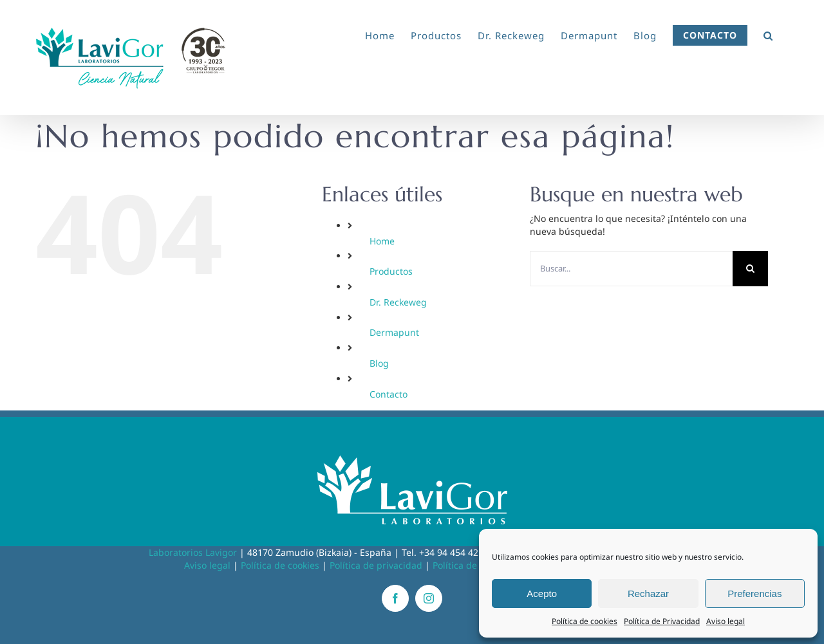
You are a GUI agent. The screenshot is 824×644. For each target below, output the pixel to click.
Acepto (542, 593)
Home (382, 241)
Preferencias (754, 593)
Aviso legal (726, 621)
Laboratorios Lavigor (193, 552)
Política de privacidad (376, 565)
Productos (391, 271)
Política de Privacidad (662, 621)
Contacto (389, 394)
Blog (379, 363)
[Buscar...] (631, 269)
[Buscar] (750, 269)
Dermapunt (394, 332)
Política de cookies (585, 621)
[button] (768, 33)
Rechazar (648, 593)
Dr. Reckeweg (398, 302)
